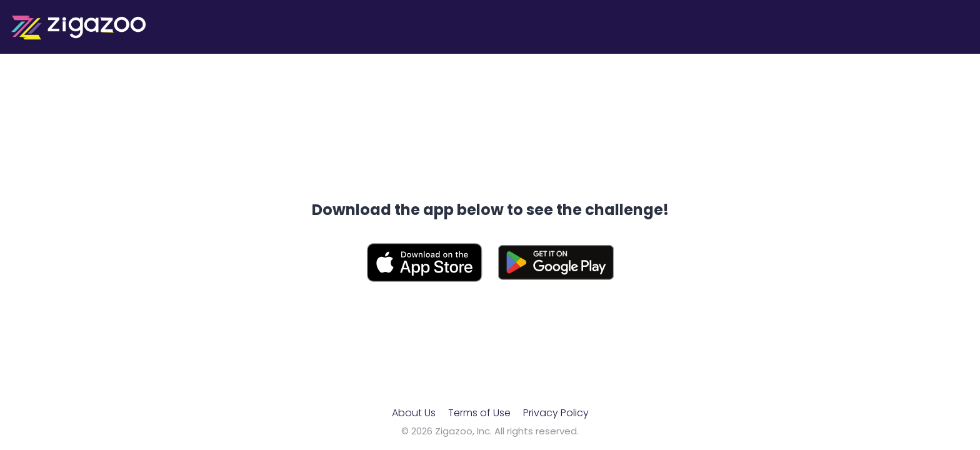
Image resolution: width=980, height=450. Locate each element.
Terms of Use (479, 413)
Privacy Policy (556, 413)
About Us (414, 413)
